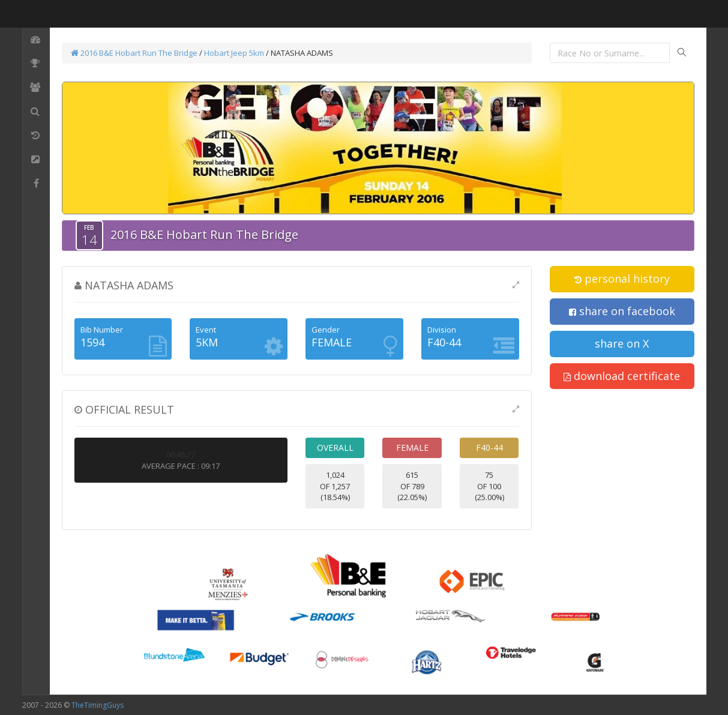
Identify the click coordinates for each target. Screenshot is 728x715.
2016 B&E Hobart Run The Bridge (134, 53)
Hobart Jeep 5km (234, 53)
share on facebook (622, 311)
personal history (622, 279)
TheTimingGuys (98, 705)
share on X (622, 343)
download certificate (622, 376)
